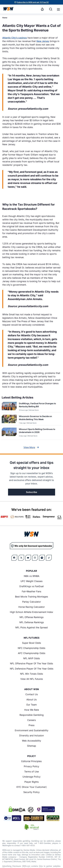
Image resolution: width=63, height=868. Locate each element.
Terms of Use (31, 772)
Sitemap (32, 746)
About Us (31, 699)
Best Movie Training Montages (31, 597)
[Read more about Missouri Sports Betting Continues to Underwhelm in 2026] (39, 431)
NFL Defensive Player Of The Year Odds (32, 669)
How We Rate (32, 710)
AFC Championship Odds (32, 653)
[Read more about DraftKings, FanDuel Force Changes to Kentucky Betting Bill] (39, 405)
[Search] (51, 9)
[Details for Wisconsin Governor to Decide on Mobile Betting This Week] (9, 419)
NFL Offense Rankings (31, 617)
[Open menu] (58, 9)
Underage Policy (31, 777)
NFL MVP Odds (31, 658)
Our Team (31, 705)
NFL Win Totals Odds (31, 674)
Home (5, 18)
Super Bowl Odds (31, 643)
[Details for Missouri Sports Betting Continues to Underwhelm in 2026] (9, 433)
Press (31, 725)
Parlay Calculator (32, 602)
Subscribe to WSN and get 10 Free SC (33, 2)
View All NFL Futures (32, 679)
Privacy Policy (31, 766)
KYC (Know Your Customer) (32, 787)
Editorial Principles (31, 761)
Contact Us (32, 694)
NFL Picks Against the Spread (31, 627)
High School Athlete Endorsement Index (31, 612)
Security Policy (31, 792)
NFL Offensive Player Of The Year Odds (31, 663)
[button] (58, 9)
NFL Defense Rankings (32, 622)
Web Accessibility (31, 741)
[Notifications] (42, 9)
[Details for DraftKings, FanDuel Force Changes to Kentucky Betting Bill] (9, 407)
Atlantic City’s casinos (15, 38)
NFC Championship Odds (31, 648)
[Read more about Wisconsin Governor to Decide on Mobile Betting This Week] (39, 418)
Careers (31, 720)
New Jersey (43, 41)
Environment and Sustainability (32, 730)
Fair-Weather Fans (31, 591)
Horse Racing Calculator (32, 607)
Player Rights (31, 782)
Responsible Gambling (32, 715)
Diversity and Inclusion (31, 736)
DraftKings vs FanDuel (31, 586)
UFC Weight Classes (31, 581)
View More (32, 447)
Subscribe (31, 492)
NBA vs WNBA (32, 576)
